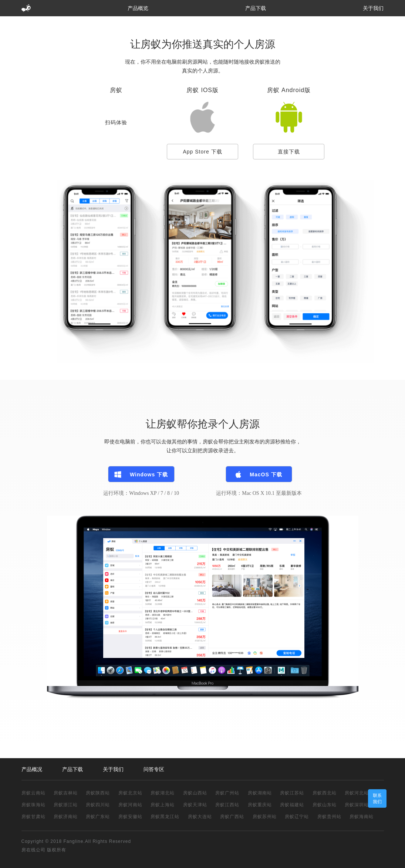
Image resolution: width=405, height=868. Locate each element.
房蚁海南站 (362, 817)
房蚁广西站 (232, 817)
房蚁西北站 (325, 793)
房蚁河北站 (357, 793)
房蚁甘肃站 (33, 817)
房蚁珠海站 (33, 805)
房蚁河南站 (130, 805)
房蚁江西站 (227, 805)
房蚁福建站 (292, 805)
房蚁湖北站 (163, 793)
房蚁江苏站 (292, 793)
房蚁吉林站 (66, 793)
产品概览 (138, 8)
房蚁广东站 (98, 817)
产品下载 (256, 8)
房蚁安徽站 (130, 817)
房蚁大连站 (200, 817)
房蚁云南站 (33, 793)
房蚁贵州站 (329, 817)
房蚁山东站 (325, 805)
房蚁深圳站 (357, 805)
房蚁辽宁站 (297, 817)
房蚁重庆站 (260, 805)
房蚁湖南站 (260, 793)
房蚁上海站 (163, 805)
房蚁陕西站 (98, 793)
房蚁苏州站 (265, 817)
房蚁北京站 (130, 793)
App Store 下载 (202, 152)
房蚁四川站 (98, 805)
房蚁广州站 (227, 793)
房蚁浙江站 (66, 805)
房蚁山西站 (195, 793)
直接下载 (289, 152)
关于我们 (373, 8)
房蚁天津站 (195, 805)
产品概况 (32, 769)
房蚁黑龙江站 (165, 817)
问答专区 (154, 769)
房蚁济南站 (66, 817)
